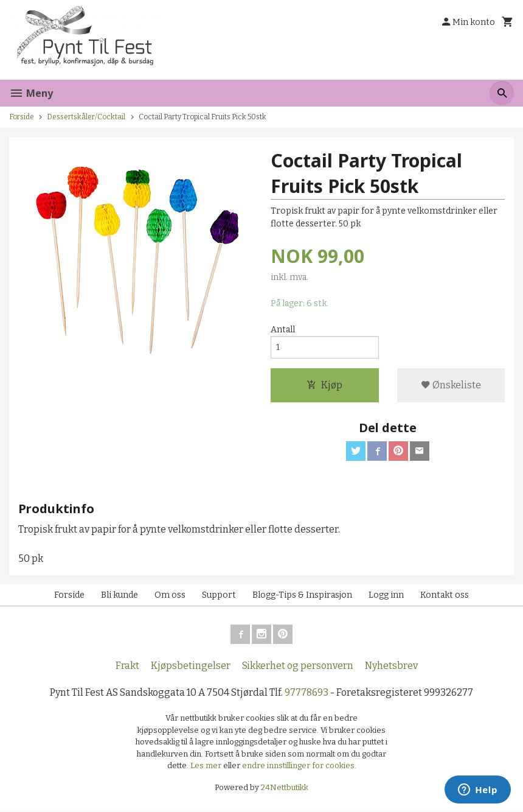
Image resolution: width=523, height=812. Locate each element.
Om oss (170, 596)
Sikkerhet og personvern (298, 666)
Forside (22, 117)
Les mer (207, 766)
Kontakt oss (445, 596)
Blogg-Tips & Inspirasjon (302, 596)
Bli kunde (119, 596)
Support (219, 596)
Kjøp (324, 385)
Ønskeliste (451, 385)
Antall (283, 330)
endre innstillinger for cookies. (299, 766)
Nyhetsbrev (391, 666)
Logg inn (386, 596)
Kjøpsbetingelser (191, 666)
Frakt (127, 666)
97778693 (307, 693)
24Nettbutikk (285, 787)
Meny (31, 93)
